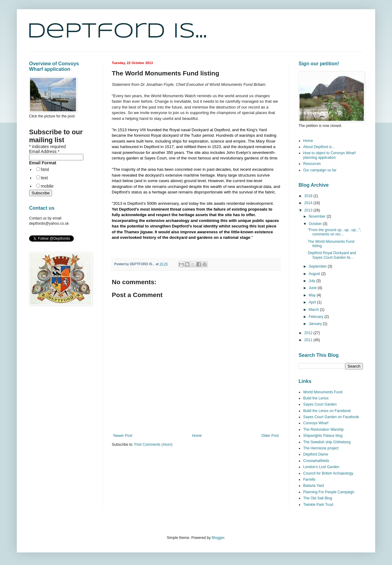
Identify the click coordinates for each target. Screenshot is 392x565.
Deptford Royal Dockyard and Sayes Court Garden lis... (332, 255)
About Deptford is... (319, 147)
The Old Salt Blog (318, 498)
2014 (309, 203)
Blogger (218, 538)
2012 (309, 333)
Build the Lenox (316, 398)
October (316, 224)
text (45, 178)
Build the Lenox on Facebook (327, 411)
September (318, 266)
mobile (47, 186)
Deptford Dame (316, 454)
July (313, 281)
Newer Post (123, 436)
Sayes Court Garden (320, 404)
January (316, 324)
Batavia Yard (314, 486)
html (45, 170)
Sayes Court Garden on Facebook (331, 417)
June (313, 288)
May (313, 295)
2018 (309, 196)
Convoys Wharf (316, 423)
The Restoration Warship (323, 429)
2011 (309, 340)
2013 (309, 210)
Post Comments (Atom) (153, 445)
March (314, 310)
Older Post (270, 436)
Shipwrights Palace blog (323, 436)
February (317, 317)
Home (197, 436)
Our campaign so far (320, 170)
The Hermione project (321, 448)
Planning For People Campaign (329, 492)
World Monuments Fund (323, 392)
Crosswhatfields (316, 461)
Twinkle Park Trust (318, 505)
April (313, 302)
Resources (312, 164)
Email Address (44, 151)
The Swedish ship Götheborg (327, 442)
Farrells (309, 479)
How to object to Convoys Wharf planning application (329, 155)
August (315, 274)
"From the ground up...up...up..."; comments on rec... (334, 232)
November (318, 216)
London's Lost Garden (321, 467)
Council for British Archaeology (328, 473)
